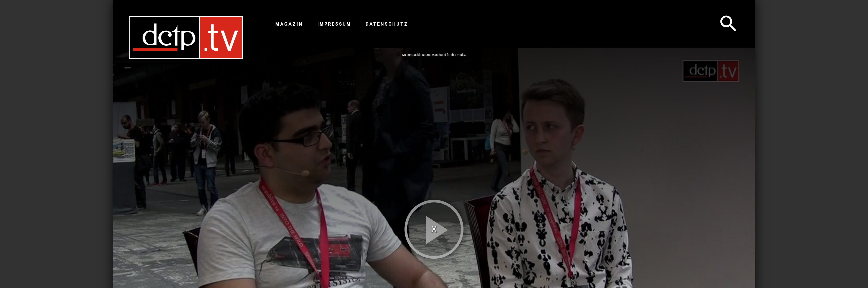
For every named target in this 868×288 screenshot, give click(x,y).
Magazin (289, 24)
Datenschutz (387, 24)
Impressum (334, 24)
